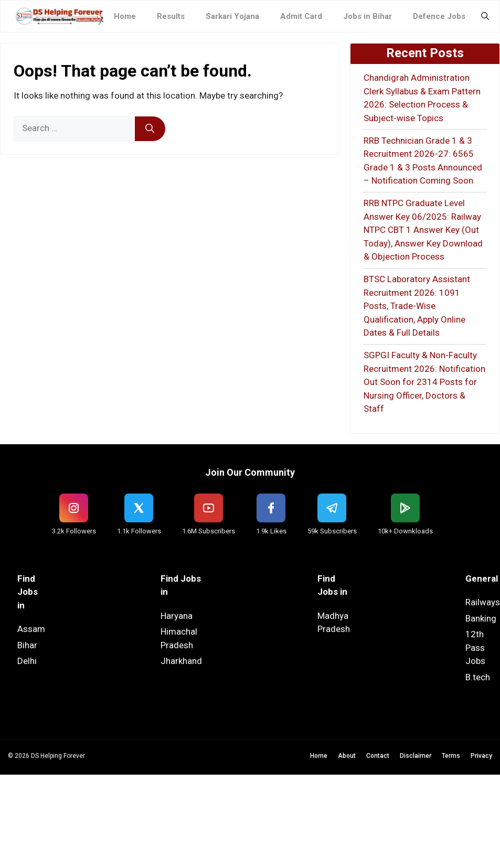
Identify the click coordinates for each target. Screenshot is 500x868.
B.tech (478, 677)
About (347, 756)
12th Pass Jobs (475, 647)
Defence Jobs (439, 16)
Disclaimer (416, 756)
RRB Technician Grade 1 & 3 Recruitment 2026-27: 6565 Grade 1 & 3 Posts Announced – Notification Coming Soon (423, 161)
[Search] (150, 129)
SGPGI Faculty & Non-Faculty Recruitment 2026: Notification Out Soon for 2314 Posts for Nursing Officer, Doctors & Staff (424, 382)
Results (171, 16)
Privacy (481, 756)
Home (125, 16)
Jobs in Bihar (368, 16)
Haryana (177, 616)
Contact (378, 756)
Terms (451, 756)
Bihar (27, 645)
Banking (481, 618)
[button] (485, 16)
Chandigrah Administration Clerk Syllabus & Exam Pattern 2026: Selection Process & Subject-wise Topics (422, 98)
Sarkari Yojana (232, 16)
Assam (31, 629)
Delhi (27, 661)
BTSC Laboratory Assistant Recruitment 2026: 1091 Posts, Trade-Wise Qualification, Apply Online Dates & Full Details (417, 306)
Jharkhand (181, 661)
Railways (483, 602)
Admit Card (301, 16)
